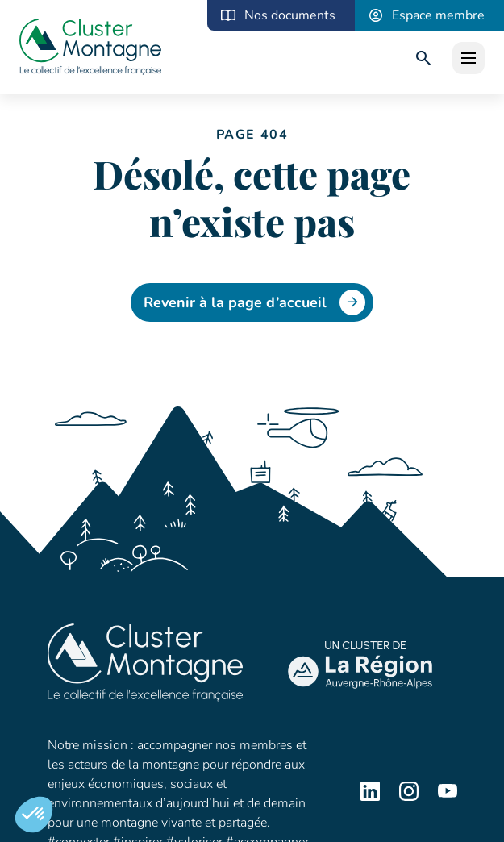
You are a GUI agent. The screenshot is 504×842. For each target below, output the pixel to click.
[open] (469, 58)
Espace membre (438, 15)
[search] (423, 58)
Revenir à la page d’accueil (254, 302)
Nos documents (290, 15)
